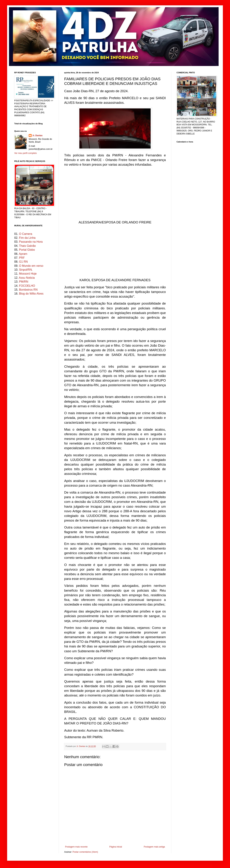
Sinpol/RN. (26, 270)
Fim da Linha (27, 238)
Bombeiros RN (28, 290)
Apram (23, 254)
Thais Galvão (27, 246)
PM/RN (24, 282)
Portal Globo (27, 250)
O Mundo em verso (31, 266)
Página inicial (116, 847)
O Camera (26, 234)
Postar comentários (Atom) (85, 852)
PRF (22, 258)
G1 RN (23, 262)
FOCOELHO (27, 286)
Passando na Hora (31, 242)
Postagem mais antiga (154, 847)
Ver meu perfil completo (25, 153)
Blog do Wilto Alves (31, 294)
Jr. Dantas (81, 746)
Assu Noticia (27, 278)
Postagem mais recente (76, 847)
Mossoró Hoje (28, 274)
